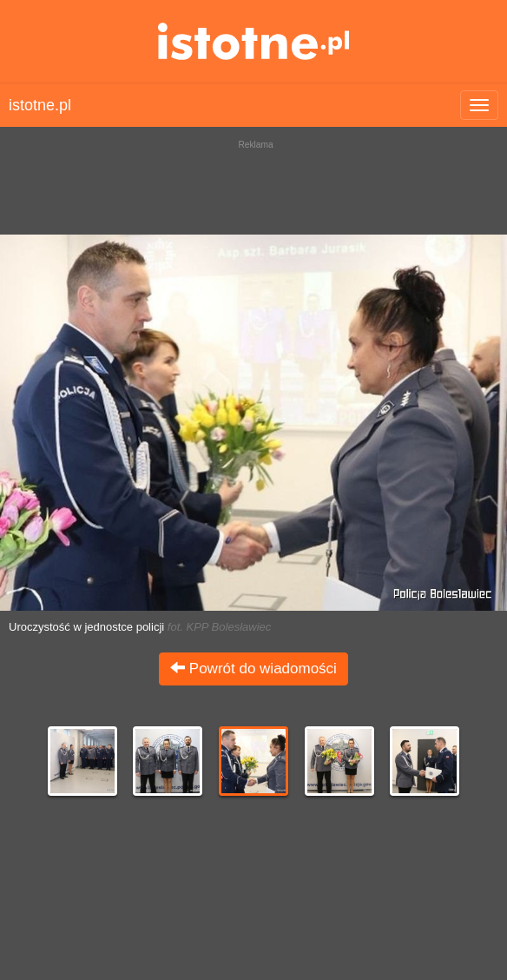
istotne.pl (254, 41)
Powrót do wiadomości (253, 669)
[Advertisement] (253, 182)
